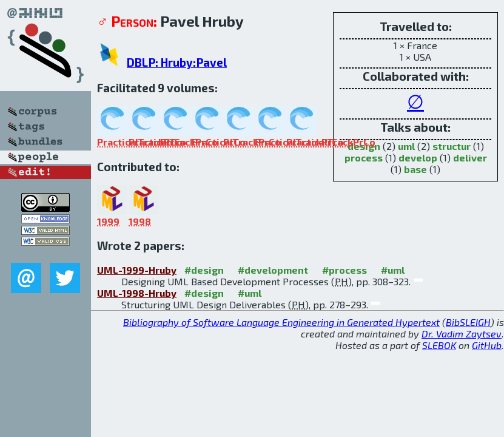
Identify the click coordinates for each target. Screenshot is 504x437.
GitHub (487, 345)
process (364, 158)
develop (418, 158)
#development (273, 270)
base (415, 169)
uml (406, 146)
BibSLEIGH (468, 322)
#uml (393, 270)
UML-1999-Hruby (137, 270)
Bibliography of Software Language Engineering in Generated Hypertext (281, 322)
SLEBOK (439, 345)
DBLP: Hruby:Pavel (177, 62)
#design (204, 270)
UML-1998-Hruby (137, 293)
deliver (470, 158)
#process (344, 270)
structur (452, 146)
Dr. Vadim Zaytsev (462, 334)
